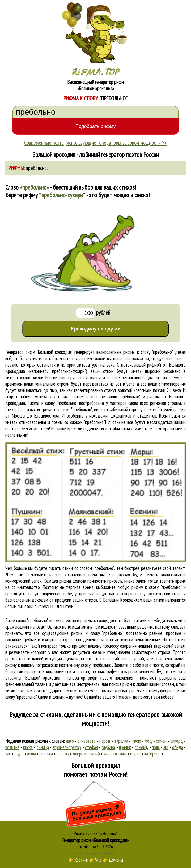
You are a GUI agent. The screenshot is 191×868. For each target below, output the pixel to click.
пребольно (36, 168)
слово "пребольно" (76, 409)
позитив (12, 747)
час (8, 754)
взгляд (121, 754)
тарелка (121, 741)
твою (137, 741)
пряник (125, 747)
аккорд (177, 741)
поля (156, 747)
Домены (116, 860)
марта (135, 754)
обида (178, 747)
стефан (92, 747)
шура (19, 754)
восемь (63, 754)
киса (107, 754)
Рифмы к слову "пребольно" (95, 833)
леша (31, 754)
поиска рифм (121, 684)
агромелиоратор (67, 747)
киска (28, 747)
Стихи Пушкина (109, 853)
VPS (98, 860)
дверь (78, 754)
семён (161, 741)
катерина (152, 754)
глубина (108, 747)
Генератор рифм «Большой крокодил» (95, 840)
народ (105, 741)
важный (93, 754)
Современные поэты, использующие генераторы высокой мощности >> (95, 143)
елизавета (86, 741)
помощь (141, 747)
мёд (148, 741)
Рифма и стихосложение (86, 853)
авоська (46, 754)
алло (70, 741)
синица (43, 747)
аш (166, 747)
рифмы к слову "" (148, 352)
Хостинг (81, 860)
